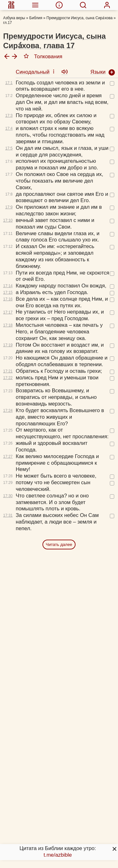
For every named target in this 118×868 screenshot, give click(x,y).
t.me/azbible (58, 855)
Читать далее (59, 545)
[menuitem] (11, 5)
